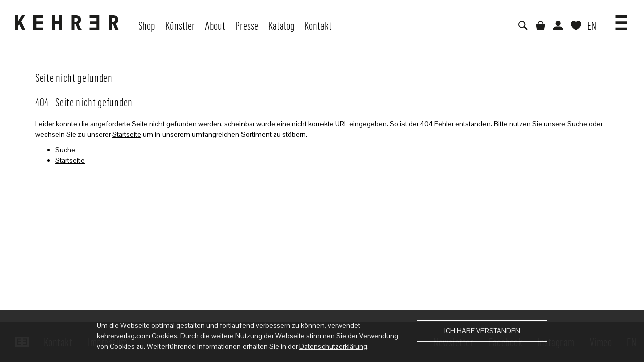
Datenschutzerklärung (333, 346)
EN (592, 25)
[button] (621, 19)
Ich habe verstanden (482, 331)
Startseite (127, 134)
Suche (577, 124)
